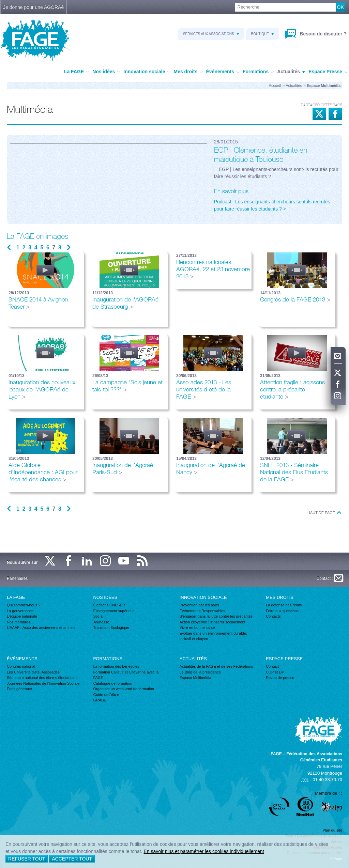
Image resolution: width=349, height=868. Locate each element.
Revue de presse (280, 678)
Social (98, 616)
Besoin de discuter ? (322, 34)
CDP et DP (275, 672)
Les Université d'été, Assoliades (33, 672)
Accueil (275, 86)
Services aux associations (211, 34)
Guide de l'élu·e (106, 695)
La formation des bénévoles (116, 666)
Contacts (273, 616)
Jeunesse (101, 622)
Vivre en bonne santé (197, 627)
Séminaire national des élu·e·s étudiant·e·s (42, 678)
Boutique (263, 34)
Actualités (291, 72)
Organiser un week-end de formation (124, 689)
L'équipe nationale (22, 616)
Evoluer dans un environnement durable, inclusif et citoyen (213, 636)
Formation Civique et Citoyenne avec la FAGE (126, 675)
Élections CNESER (109, 605)
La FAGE (77, 72)
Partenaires (17, 578)
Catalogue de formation (112, 683)
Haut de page (325, 513)
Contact (272, 666)
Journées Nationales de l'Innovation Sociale (43, 683)
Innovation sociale (147, 72)
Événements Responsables (202, 611)
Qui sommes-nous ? (24, 605)
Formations (258, 72)
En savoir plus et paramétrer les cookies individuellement (204, 851)
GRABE (100, 700)
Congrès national (21, 666)
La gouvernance (20, 611)
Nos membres (18, 622)
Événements (223, 72)
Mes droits (188, 72)
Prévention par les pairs (199, 605)
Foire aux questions (282, 611)
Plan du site (332, 830)
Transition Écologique (111, 627)
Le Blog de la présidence (200, 672)
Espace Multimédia (195, 678)
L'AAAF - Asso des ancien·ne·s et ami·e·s (41, 627)
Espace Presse (328, 72)
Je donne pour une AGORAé (33, 7)
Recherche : (0, 3)
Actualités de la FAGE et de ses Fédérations (216, 666)
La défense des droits (284, 605)
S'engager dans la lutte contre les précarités (216, 616)
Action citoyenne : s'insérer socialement (213, 622)
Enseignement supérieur (113, 611)
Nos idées (106, 72)
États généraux (19, 689)
